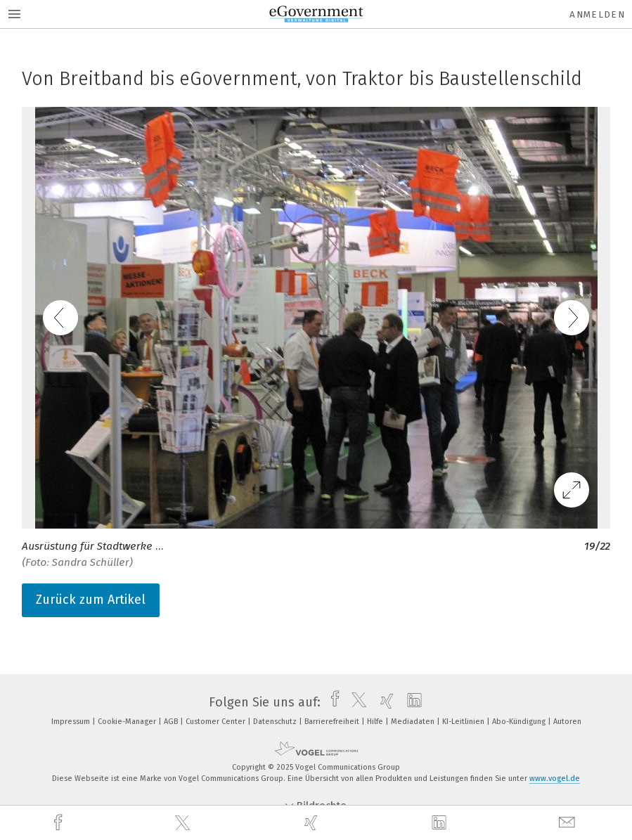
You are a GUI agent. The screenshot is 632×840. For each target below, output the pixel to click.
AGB (172, 722)
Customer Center (217, 722)
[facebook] (60, 823)
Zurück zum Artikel (91, 600)
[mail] (569, 823)
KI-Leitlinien (464, 722)
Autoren (567, 722)
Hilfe (376, 722)
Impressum (72, 722)
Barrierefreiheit (333, 722)
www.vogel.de (555, 778)
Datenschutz (276, 722)
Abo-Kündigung (520, 722)
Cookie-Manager (128, 722)
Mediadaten (414, 722)
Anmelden (597, 14)
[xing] (313, 823)
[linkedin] (441, 823)
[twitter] (184, 823)
